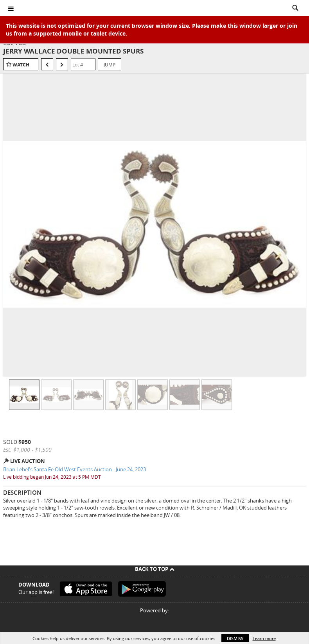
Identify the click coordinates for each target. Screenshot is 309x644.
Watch (21, 65)
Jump (110, 64)
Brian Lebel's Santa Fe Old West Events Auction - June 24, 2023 (75, 469)
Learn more (264, 638)
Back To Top (155, 569)
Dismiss (235, 638)
